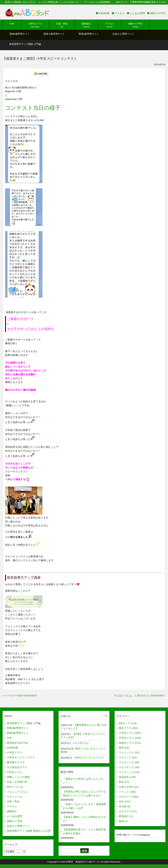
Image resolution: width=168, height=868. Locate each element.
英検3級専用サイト (18, 728)
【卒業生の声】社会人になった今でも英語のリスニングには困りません (84, 794)
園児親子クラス (16, 762)
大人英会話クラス (17, 767)
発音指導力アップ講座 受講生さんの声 (29, 831)
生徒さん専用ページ (18, 826)
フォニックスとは (17, 792)
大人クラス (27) (128, 811)
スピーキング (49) (129, 767)
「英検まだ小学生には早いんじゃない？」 (83, 781)
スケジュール (14, 797)
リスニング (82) (128, 757)
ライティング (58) (129, 762)
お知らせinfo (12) (129, 787)
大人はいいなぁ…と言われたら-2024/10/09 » (140, 695)
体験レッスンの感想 (18, 777)
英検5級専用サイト (18, 733)
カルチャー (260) (129, 797)
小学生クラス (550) (130, 733)
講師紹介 (12, 811)
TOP (9, 738)
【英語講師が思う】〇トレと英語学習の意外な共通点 (84, 831)
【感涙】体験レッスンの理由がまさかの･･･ (84, 819)
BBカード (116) (128, 723)
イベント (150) (127, 792)
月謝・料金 (13, 801)
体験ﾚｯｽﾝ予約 (158, 13)
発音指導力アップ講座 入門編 (24, 723)
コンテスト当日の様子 (33, 108)
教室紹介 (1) (126, 816)
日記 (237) (125, 801)
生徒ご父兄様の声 (17, 782)
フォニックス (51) (129, 752)
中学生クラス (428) (130, 738)
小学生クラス (14, 752)
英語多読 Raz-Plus (17, 743)
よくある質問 (137, 13)
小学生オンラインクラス (21, 757)
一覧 (105, 716)
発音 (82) (124, 748)
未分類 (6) (125, 806)
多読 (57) (124, 782)
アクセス (120, 13)
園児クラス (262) (129, 728)
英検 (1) (123, 821)
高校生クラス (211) (130, 743)
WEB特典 (104, 13)
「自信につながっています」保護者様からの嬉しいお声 (84, 806)
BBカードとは (15, 787)
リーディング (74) (129, 772)
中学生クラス (14, 772)
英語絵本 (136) (127, 777)
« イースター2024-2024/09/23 (20, 695)
